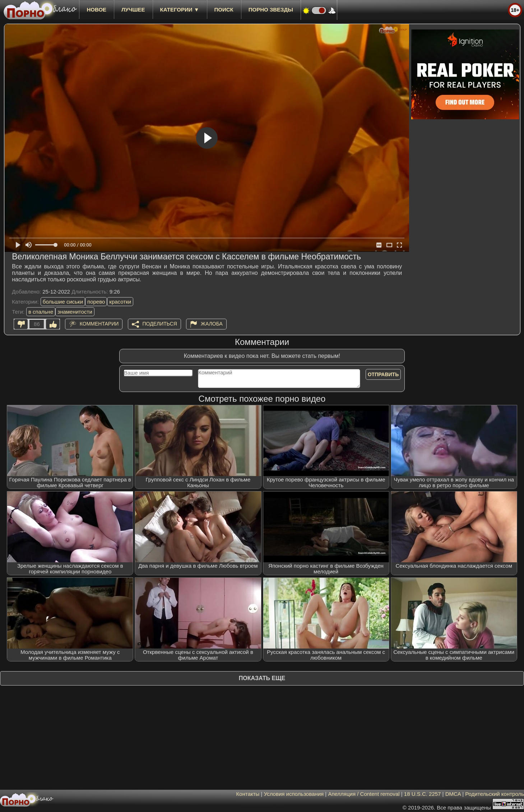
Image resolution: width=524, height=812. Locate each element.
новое (96, 10)
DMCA (453, 794)
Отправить (383, 374)
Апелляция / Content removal (364, 794)
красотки (120, 302)
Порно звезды (271, 10)
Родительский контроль (495, 794)
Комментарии (99, 324)
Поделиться (160, 324)
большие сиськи (63, 302)
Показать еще (262, 678)
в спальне (41, 312)
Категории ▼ (180, 10)
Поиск (224, 10)
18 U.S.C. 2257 (423, 794)
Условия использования (294, 794)
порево (96, 302)
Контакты (248, 794)
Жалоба (212, 324)
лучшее (133, 10)
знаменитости (75, 312)
